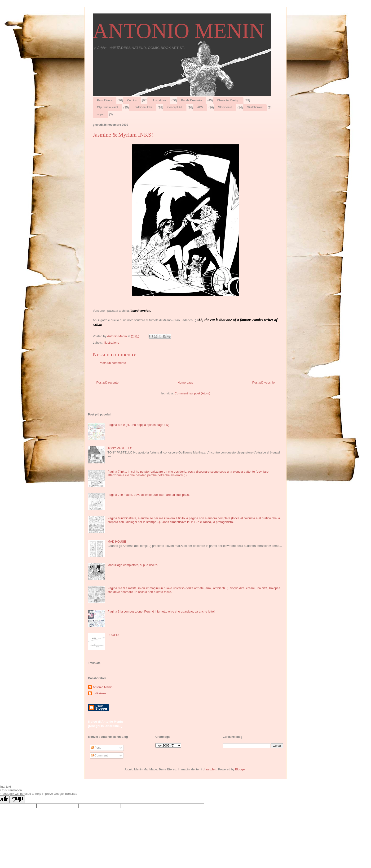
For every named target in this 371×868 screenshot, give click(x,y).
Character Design (228, 100)
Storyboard (225, 107)
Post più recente (107, 382)
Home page (185, 382)
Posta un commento (112, 363)
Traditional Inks (143, 107)
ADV (200, 107)
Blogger (240, 769)
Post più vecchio (263, 382)
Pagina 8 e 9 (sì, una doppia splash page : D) (138, 425)
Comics (132, 100)
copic (100, 114)
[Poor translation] (17, 799)
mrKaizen (99, 693)
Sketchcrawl (255, 107)
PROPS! (113, 635)
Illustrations (159, 100)
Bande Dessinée (192, 100)
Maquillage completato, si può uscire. (133, 565)
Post (96, 748)
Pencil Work (105, 100)
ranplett (211, 769)
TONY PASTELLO (120, 448)
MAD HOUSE (117, 542)
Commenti (100, 755)
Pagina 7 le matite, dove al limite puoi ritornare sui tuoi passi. (149, 495)
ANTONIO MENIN (179, 31)
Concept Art (175, 107)
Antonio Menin (103, 687)
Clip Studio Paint (108, 107)
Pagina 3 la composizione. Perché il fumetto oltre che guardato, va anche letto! (161, 611)
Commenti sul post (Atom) (192, 393)
